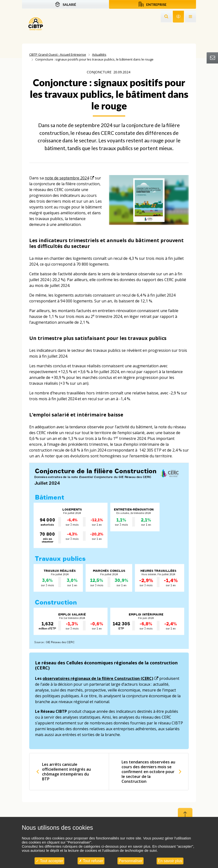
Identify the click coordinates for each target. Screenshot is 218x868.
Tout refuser (91, 861)
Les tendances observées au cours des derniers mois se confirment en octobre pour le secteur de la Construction (148, 772)
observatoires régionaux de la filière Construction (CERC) (98, 678)
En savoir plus (170, 861)
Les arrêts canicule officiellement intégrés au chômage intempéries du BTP (66, 772)
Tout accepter (49, 861)
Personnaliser (131, 861)
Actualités (99, 54)
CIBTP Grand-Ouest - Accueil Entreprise (58, 54)
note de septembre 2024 (67, 178)
